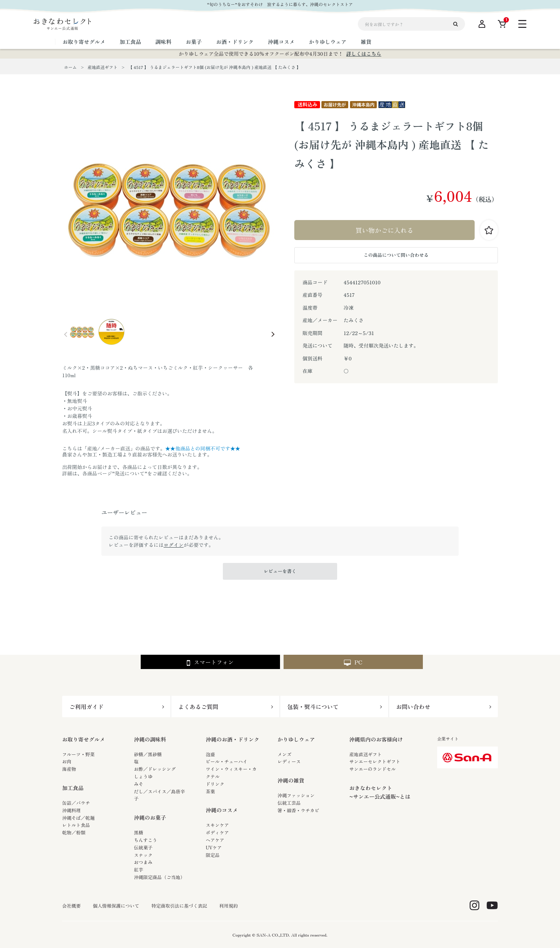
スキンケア (217, 825)
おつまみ (143, 862)
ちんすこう (146, 840)
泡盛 (210, 754)
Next (273, 334)
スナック (143, 855)
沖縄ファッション (296, 795)
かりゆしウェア (296, 739)
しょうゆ (143, 776)
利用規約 (229, 906)
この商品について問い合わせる (396, 255)
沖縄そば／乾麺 (78, 818)
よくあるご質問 (198, 707)
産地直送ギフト (366, 754)
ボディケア (217, 832)
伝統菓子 (143, 847)
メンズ (284, 754)
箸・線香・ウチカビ (298, 810)
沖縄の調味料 (150, 739)
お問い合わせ (413, 707)
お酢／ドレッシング (155, 769)
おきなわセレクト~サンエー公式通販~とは (380, 792)
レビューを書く (280, 571)
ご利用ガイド (86, 707)
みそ (139, 784)
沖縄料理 (71, 810)
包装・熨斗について (313, 707)
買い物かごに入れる (385, 230)
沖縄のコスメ (222, 810)
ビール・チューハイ (227, 761)
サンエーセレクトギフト (375, 761)
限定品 (213, 855)
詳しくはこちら (364, 54)
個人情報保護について (116, 906)
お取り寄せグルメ (84, 739)
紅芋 (139, 870)
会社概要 (71, 906)
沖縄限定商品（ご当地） (159, 877)
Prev (66, 334)
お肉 (67, 761)
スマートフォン (210, 662)
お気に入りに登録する (489, 230)
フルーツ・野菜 (78, 754)
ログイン (174, 545)
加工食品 (73, 788)
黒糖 (139, 832)
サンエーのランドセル (372, 769)
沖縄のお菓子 (150, 817)
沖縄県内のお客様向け (376, 739)
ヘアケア (215, 840)
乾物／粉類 (74, 832)
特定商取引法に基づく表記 (179, 906)
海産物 (69, 769)
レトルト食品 (76, 825)
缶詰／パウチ (76, 803)
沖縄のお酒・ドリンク (232, 739)
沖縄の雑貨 (291, 780)
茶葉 (210, 791)
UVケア (214, 847)
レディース (289, 761)
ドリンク (215, 784)
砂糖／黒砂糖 (148, 754)
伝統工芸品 (289, 803)
